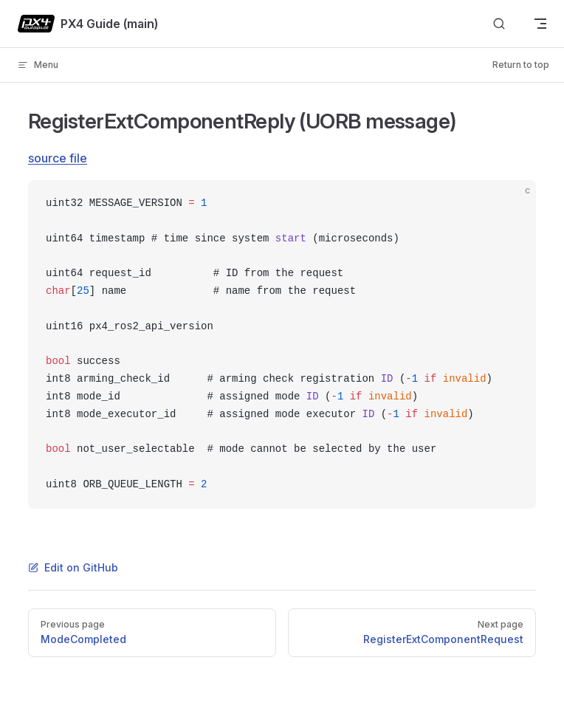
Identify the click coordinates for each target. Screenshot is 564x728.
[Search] (499, 24)
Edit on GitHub (73, 567)
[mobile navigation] (540, 24)
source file (58, 158)
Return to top (521, 65)
